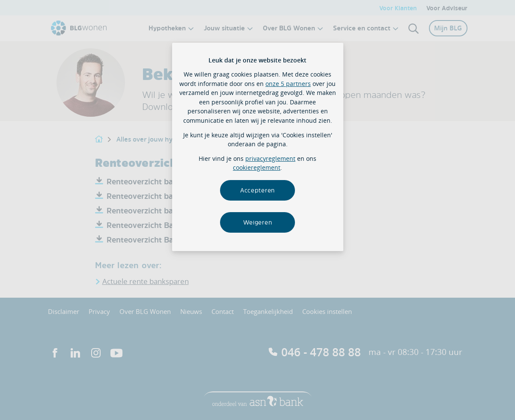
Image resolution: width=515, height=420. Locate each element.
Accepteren (257, 190)
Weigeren (258, 222)
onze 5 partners (288, 84)
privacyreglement (270, 158)
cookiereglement (257, 167)
